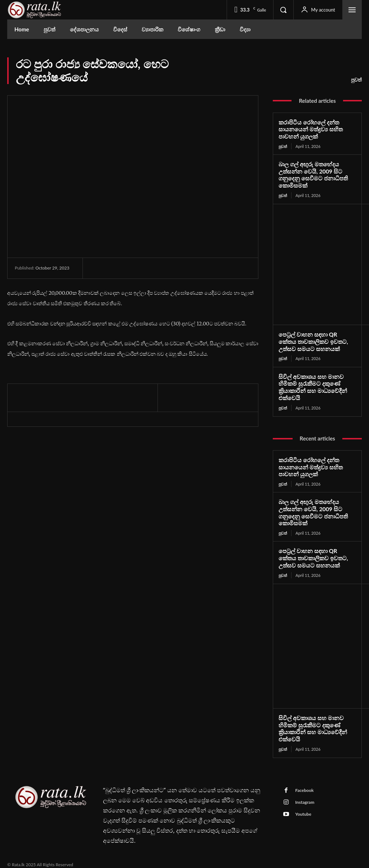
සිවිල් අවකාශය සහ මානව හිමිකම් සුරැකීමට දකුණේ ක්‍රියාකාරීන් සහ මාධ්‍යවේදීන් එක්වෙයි (310, 384)
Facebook (304, 783)
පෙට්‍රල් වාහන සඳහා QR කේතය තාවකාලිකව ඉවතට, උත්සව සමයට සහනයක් (315, 339)
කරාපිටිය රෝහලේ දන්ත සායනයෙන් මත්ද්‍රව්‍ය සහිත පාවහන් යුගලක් (308, 129)
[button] (283, 10)
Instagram (304, 795)
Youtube (303, 807)
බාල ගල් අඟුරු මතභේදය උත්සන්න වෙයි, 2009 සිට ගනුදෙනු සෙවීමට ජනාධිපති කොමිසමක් (311, 174)
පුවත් (356, 80)
